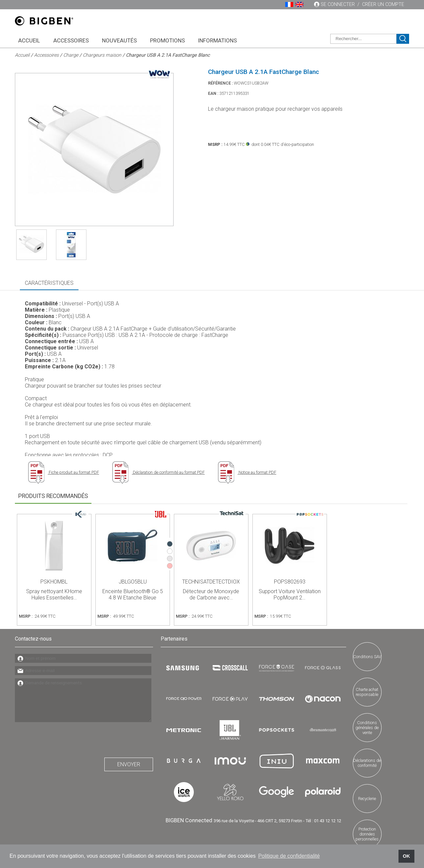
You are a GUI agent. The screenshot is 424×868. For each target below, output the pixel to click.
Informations (217, 40)
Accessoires (71, 40)
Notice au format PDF (247, 472)
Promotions (167, 40)
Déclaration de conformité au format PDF (159, 472)
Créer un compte (383, 4)
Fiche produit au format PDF (64, 472)
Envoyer (129, 764)
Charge (71, 55)
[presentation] (65, 738)
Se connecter (338, 4)
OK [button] (406, 856)
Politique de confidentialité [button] (289, 856)
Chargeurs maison (102, 55)
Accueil (29, 40)
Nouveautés (119, 40)
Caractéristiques (49, 283)
